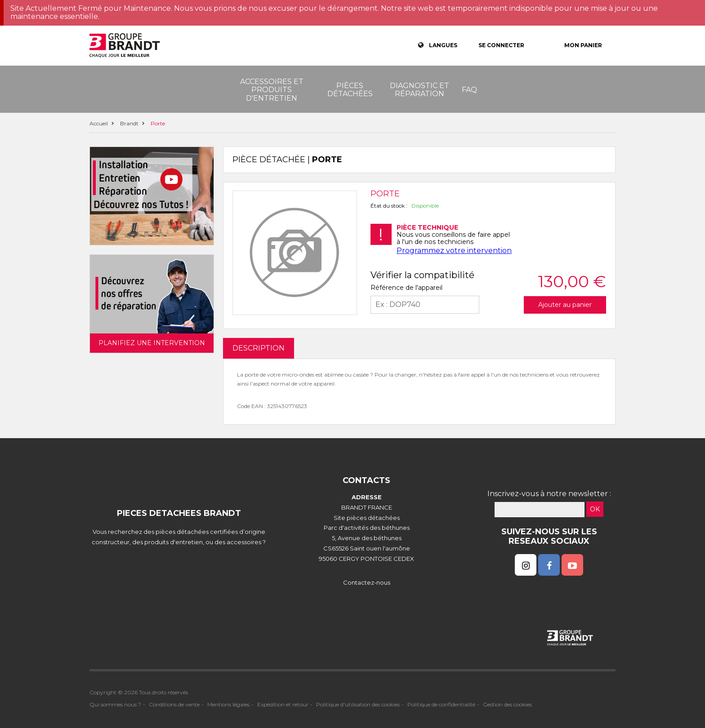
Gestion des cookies (507, 704)
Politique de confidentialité (441, 704)
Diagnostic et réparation (419, 90)
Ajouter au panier (565, 305)
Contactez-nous (367, 582)
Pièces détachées (350, 90)
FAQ (469, 90)
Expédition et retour (283, 704)
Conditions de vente (174, 704)
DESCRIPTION (259, 348)
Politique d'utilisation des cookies (358, 704)
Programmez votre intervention (454, 251)
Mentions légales (228, 704)
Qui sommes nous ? (115, 704)
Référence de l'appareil (406, 288)
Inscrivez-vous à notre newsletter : (549, 494)
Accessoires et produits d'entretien (272, 90)
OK (595, 509)
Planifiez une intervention (152, 343)
